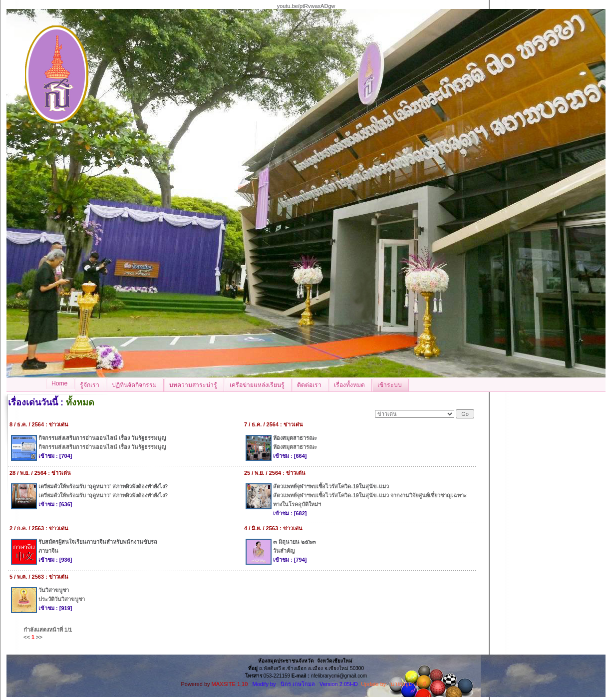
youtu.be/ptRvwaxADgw (306, 6)
